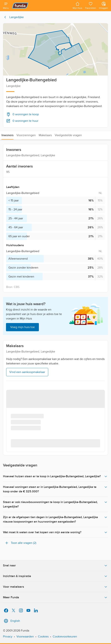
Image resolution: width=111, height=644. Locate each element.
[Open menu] (6, 6)
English (11, 621)
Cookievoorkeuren (65, 637)
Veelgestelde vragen (68, 135)
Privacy (8, 637)
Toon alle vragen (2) (20, 543)
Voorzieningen (26, 135)
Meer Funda (55, 597)
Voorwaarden (25, 637)
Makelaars (45, 135)
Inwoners (7, 135)
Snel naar (55, 565)
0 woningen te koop (23, 114)
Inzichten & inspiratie (55, 576)
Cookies (43, 637)
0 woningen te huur (22, 121)
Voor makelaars (55, 587)
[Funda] (41, 6)
